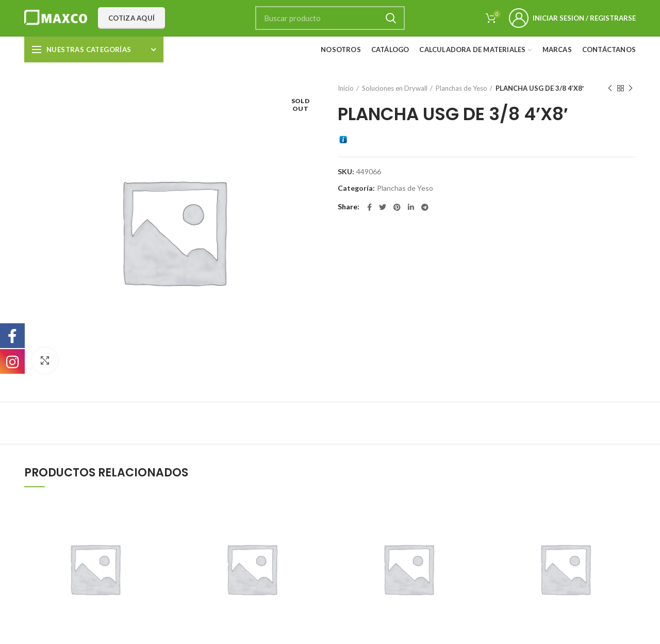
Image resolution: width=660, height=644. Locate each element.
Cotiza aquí (131, 18)
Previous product (610, 88)
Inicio (346, 88)
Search (391, 18)
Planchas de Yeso (461, 88)
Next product (631, 88)
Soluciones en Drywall (395, 88)
